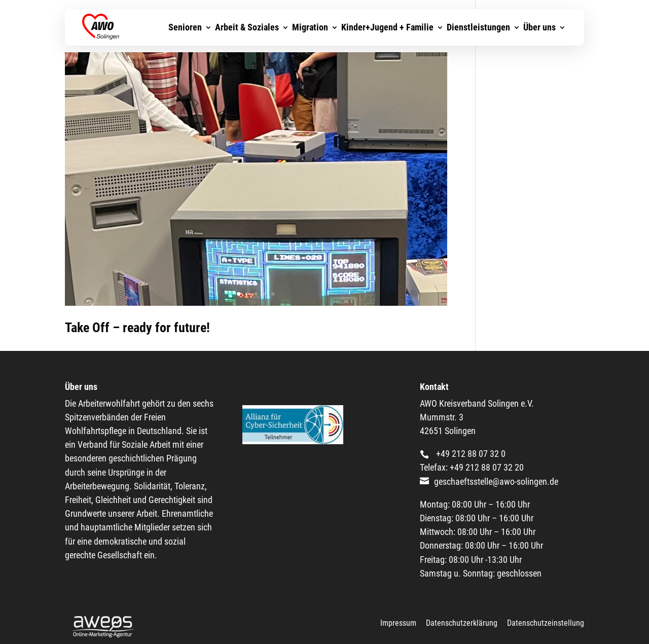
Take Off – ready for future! (137, 328)
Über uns (539, 34)
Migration (310, 34)
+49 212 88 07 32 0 (470, 453)
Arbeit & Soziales (247, 34)
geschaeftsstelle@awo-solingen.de (496, 481)
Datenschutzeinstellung (546, 623)
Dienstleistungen (478, 34)
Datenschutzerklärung (462, 623)
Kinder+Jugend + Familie (387, 34)
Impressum (398, 623)
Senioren (185, 34)
